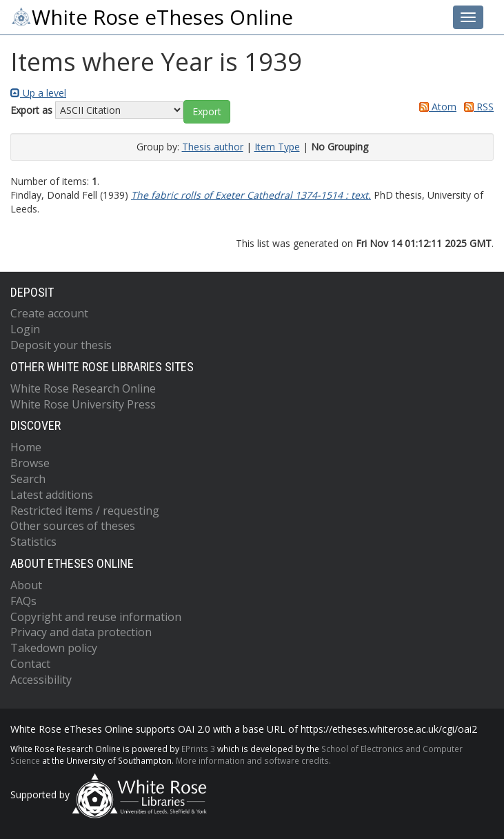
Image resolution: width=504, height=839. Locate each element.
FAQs (23, 601)
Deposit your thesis (61, 345)
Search (28, 479)
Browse (30, 463)
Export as (31, 110)
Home (26, 447)
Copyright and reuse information (96, 617)
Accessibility (41, 680)
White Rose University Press (83, 404)
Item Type (277, 147)
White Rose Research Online (83, 388)
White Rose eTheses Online (152, 17)
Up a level (38, 93)
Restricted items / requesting (85, 511)
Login (25, 329)
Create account (49, 313)
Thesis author (213, 147)
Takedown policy (54, 648)
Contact (30, 664)
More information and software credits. (253, 760)
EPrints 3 (198, 749)
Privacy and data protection (81, 632)
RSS (476, 107)
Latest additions (52, 495)
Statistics (33, 542)
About (26, 585)
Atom (435, 107)
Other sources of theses (73, 526)
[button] (207, 112)
